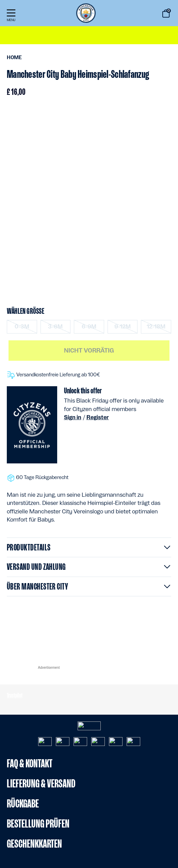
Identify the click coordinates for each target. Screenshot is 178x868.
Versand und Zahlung (36, 567)
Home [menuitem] (14, 57)
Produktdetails (29, 547)
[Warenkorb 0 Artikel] (166, 14)
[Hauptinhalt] (89, 342)
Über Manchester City (37, 586)
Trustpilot (15, 695)
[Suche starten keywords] (148, 14)
